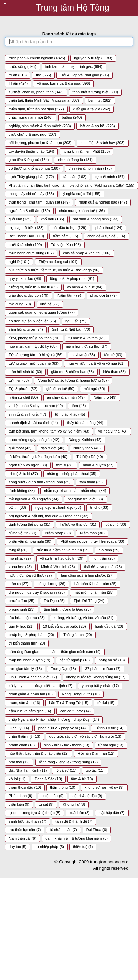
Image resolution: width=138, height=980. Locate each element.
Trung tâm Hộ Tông (72, 7)
